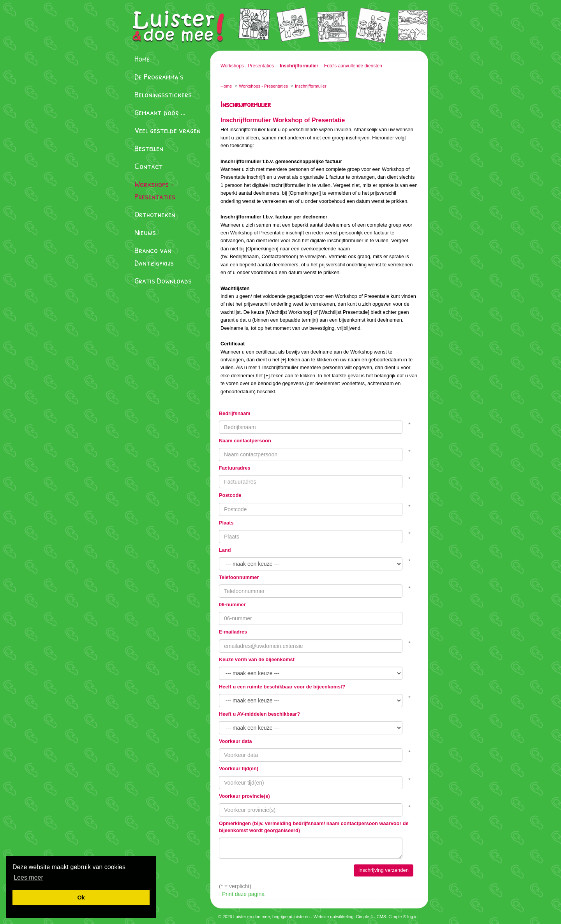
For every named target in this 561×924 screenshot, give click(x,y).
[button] (28, 877)
